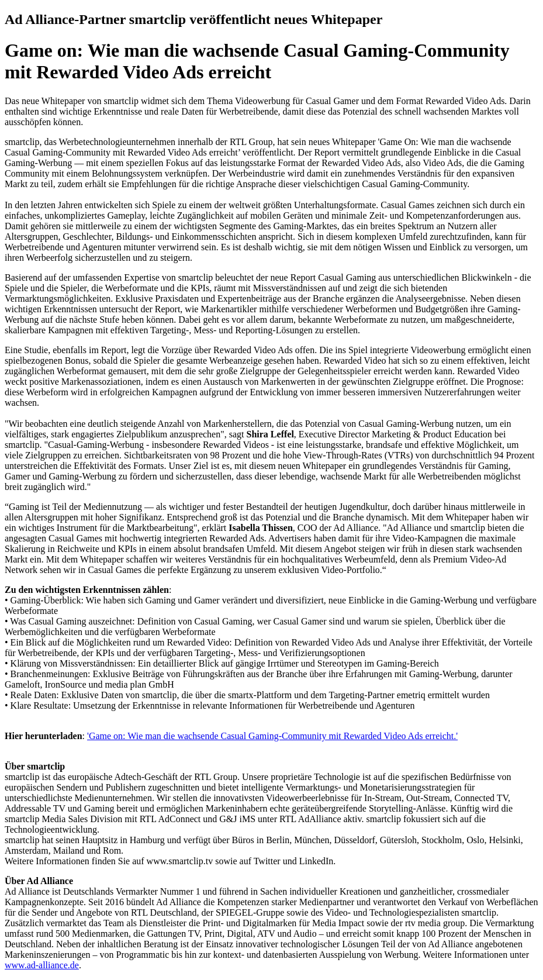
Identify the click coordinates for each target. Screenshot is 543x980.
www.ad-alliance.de (42, 965)
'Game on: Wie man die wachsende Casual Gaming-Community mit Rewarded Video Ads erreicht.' (272, 736)
